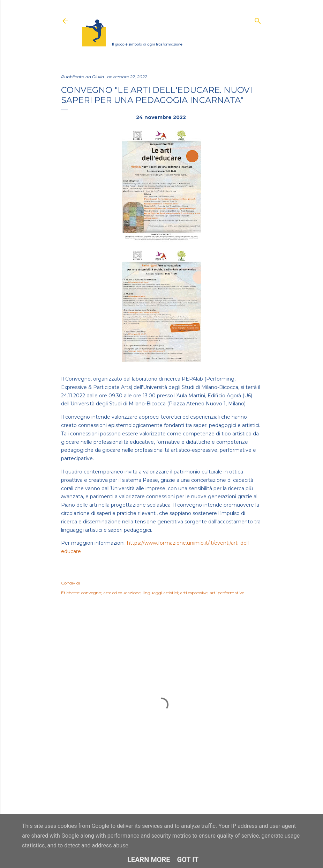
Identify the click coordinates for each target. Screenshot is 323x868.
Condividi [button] (70, 583)
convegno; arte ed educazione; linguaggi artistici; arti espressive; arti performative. (163, 593)
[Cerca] (258, 19)
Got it (188, 860)
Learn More (149, 860)
